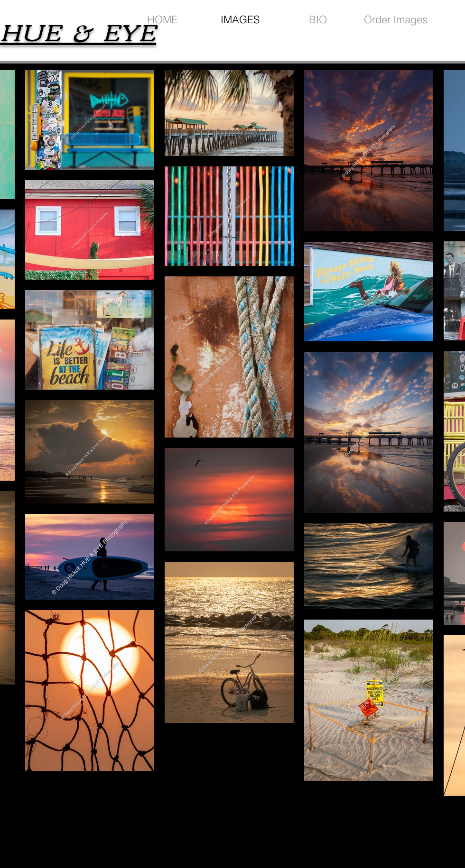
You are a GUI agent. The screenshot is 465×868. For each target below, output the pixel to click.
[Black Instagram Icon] (412, 829)
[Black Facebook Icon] (395, 829)
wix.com (302, 834)
